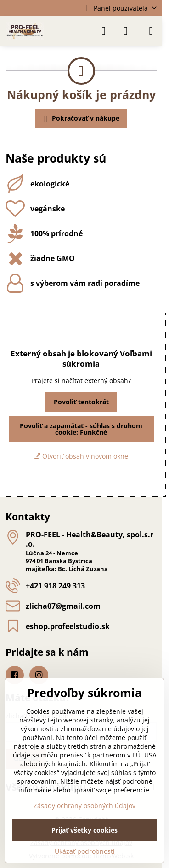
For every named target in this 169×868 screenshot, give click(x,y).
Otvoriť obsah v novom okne (81, 456)
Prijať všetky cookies (84, 830)
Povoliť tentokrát (81, 402)
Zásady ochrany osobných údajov (84, 806)
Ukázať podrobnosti (85, 851)
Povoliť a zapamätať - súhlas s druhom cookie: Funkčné (81, 429)
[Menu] (151, 31)
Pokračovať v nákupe (80, 119)
